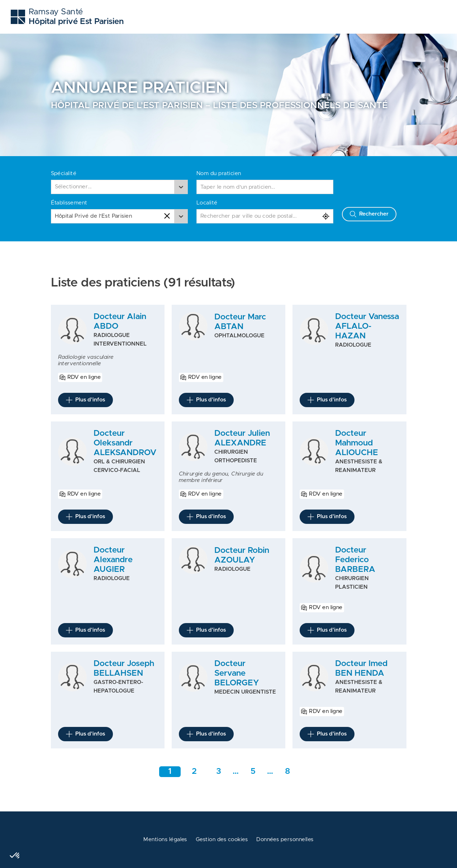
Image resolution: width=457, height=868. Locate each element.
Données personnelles (285, 840)
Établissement (69, 203)
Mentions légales (165, 840)
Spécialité (64, 173)
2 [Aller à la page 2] (194, 771)
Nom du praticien (219, 173)
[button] (15, 856)
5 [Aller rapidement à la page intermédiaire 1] (253, 771)
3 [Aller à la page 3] (219, 771)
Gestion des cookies (222, 840)
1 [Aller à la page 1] (170, 771)
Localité (207, 203)
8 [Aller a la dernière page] (287, 771)
